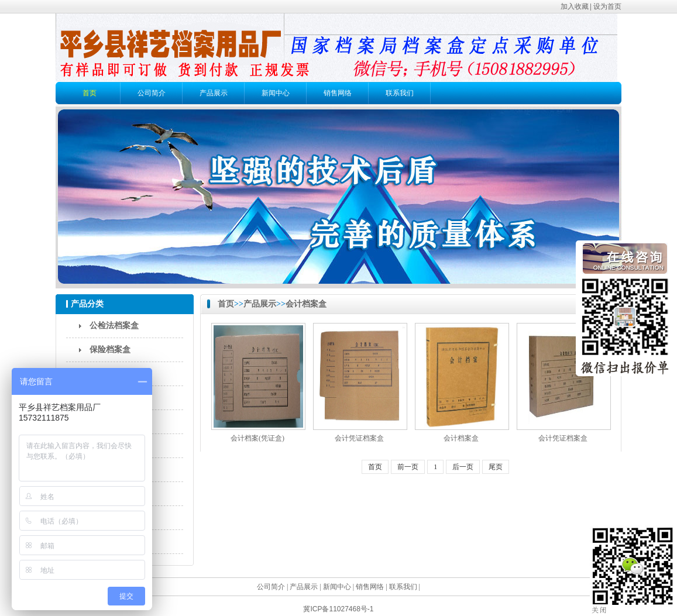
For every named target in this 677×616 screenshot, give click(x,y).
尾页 (496, 467)
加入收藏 (575, 6)
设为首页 (607, 6)
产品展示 (214, 93)
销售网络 (338, 93)
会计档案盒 (306, 304)
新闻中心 (276, 93)
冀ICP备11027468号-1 (338, 609)
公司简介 (152, 93)
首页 (90, 93)
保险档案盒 (110, 350)
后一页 (463, 467)
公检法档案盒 (114, 326)
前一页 (408, 467)
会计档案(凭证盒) (257, 438)
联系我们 (400, 93)
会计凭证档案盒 (359, 438)
